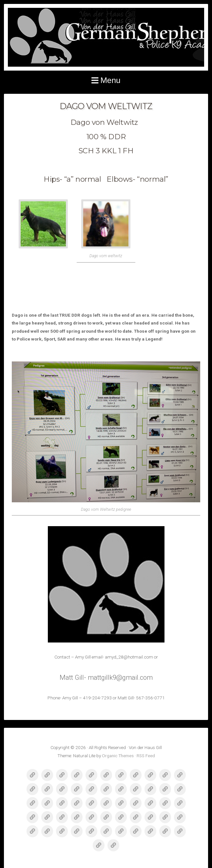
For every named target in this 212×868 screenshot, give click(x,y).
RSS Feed (146, 756)
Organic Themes (118, 756)
